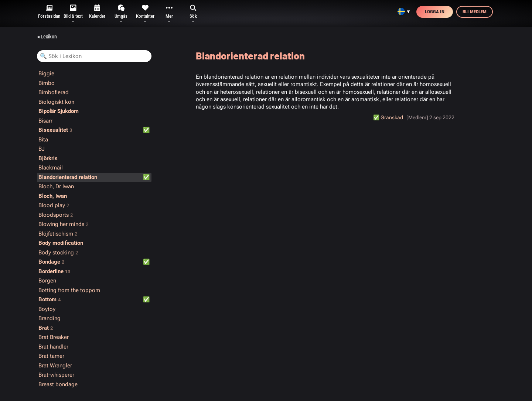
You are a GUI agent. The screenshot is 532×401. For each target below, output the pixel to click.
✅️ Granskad (388, 117)
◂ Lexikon (47, 37)
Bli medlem (475, 12)
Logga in (435, 12)
